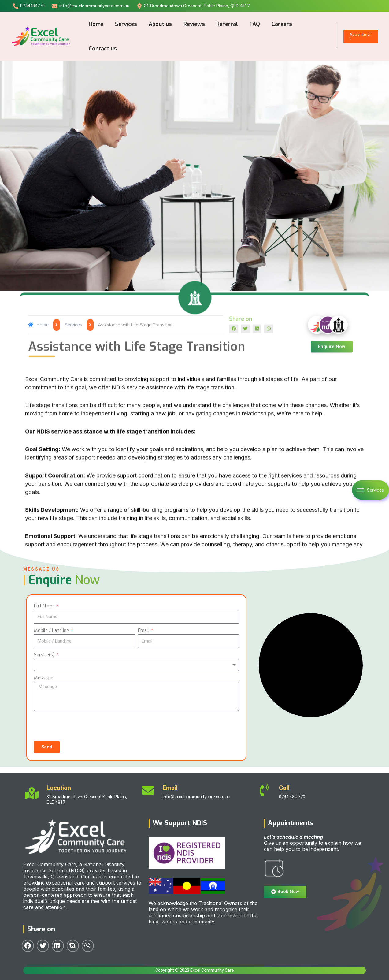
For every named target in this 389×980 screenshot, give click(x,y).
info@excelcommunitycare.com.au (196, 797)
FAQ (252, 24)
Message (44, 678)
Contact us (102, 49)
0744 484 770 (292, 797)
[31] (193, 6)
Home (96, 24)
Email (144, 630)
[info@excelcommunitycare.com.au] (91, 6)
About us (159, 24)
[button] (233, 546)
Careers (278, 24)
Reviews (192, 24)
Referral (225, 24)
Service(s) (45, 655)
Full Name (45, 606)
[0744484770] (29, 6)
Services (125, 24)
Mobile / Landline (52, 630)
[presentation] (80, 726)
